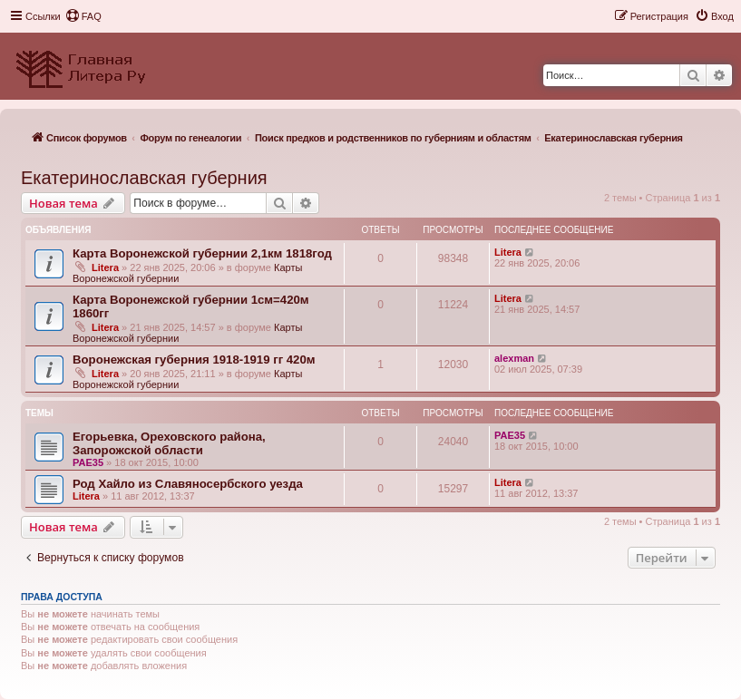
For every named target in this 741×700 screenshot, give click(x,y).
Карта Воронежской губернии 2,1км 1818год (202, 253)
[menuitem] (83, 16)
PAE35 (88, 462)
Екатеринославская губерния (144, 178)
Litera (105, 267)
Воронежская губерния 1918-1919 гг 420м (194, 360)
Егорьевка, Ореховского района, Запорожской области (169, 443)
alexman (514, 358)
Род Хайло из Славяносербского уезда (188, 484)
